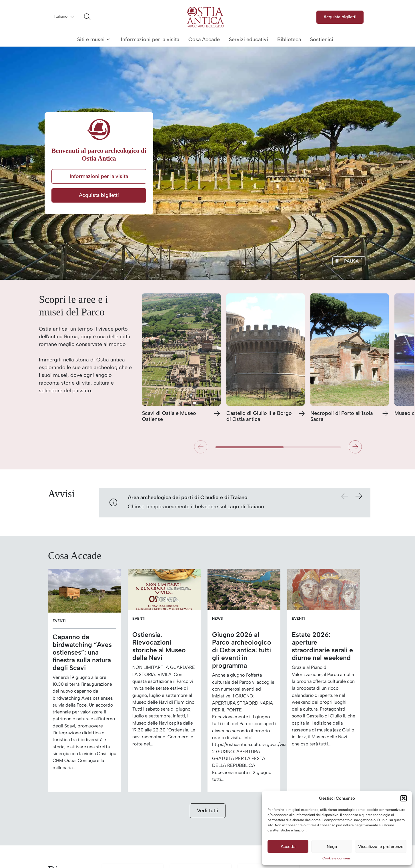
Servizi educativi (249, 39)
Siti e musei (91, 39)
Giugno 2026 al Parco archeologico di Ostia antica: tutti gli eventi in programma (242, 650)
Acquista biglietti (340, 17)
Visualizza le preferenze (381, 847)
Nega (332, 847)
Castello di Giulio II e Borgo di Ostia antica (259, 416)
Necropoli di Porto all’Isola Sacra (342, 416)
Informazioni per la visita (150, 39)
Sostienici (322, 39)
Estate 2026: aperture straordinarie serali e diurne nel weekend (322, 646)
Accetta (288, 847)
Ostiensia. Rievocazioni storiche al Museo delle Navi (159, 646)
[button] (404, 798)
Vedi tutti (208, 811)
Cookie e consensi (337, 858)
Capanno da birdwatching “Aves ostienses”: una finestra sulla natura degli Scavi (82, 652)
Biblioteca (289, 39)
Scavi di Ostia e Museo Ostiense (169, 416)
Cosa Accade (204, 39)
